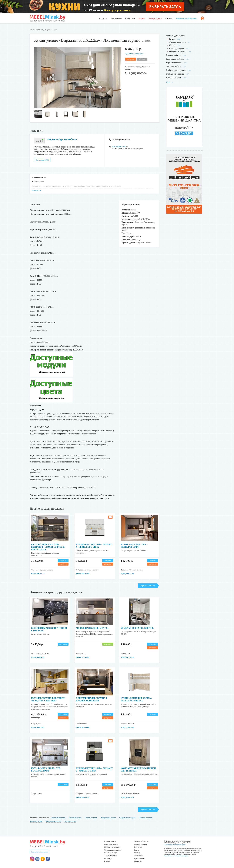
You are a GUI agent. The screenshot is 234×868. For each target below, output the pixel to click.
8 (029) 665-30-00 (83, 727)
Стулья (172, 45)
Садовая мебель (174, 78)
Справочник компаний (113, 850)
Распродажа (155, 18)
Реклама (137, 853)
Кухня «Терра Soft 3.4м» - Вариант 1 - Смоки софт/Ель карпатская (48, 547)
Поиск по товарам (111, 853)
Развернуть (37, 190)
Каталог (103, 18)
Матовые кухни (146, 818)
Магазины (116, 18)
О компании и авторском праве (175, 845)
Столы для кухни (177, 48)
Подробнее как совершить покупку (176, 856)
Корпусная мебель (175, 59)
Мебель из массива (175, 74)
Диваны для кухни (177, 42)
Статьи (107, 861)
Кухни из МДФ (36, 821)
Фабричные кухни (108, 818)
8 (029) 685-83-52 (127, 657)
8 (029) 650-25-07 (127, 797)
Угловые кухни (70, 821)
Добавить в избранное (134, 54)
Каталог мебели (110, 841)
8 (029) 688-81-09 (38, 657)
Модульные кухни (53, 821)
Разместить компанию (40, 852)
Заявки (169, 18)
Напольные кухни (58, 818)
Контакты (138, 861)
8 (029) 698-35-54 (136, 73)
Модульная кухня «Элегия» (137, 628)
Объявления (139, 856)
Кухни (55, 30)
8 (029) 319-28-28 (127, 727)
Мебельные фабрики (112, 847)
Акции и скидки (110, 856)
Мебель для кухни (44, 30)
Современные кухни (128, 818)
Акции (142, 18)
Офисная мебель (174, 63)
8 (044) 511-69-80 (82, 657)
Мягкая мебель (173, 55)
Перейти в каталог (148, 585)
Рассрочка (138, 847)
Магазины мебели (111, 844)
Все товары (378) (42, 160)
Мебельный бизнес (187, 18)
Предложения (139, 858)
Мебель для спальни (176, 70)
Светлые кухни (91, 818)
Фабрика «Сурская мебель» (62, 139)
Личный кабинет (141, 844)
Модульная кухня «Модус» (92, 628)
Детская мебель (174, 66)
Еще (170, 82)
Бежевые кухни (75, 818)
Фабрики (130, 18)
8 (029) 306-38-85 (38, 727)
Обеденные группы (178, 52)
